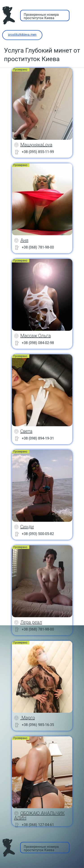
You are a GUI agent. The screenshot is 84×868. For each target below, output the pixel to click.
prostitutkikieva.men (22, 35)
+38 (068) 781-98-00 (38, 247)
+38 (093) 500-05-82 (38, 534)
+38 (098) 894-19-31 (38, 438)
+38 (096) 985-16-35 (38, 725)
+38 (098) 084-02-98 (38, 343)
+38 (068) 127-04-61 (38, 825)
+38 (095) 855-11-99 (38, 152)
